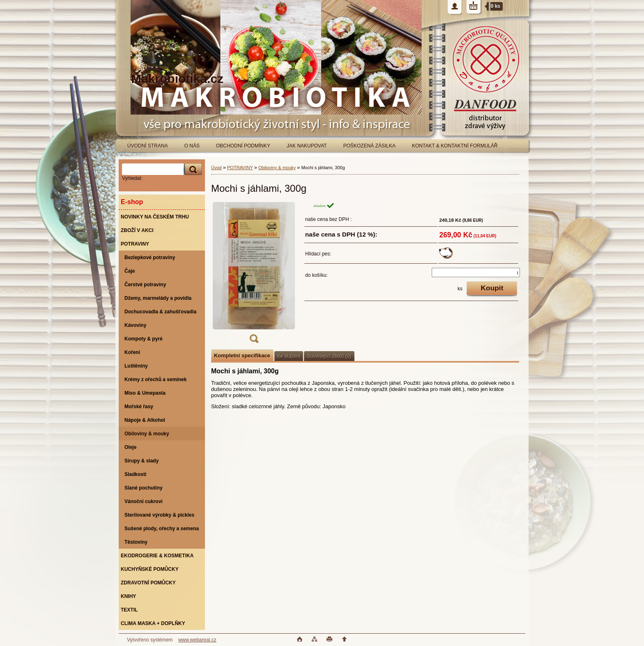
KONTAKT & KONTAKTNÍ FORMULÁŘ (455, 146)
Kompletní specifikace (242, 355)
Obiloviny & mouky (277, 168)
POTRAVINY (240, 168)
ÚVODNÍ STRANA (148, 146)
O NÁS (192, 146)
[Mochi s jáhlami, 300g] (254, 275)
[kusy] (476, 272)
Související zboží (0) (329, 356)
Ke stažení (289, 356)
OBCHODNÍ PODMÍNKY (243, 146)
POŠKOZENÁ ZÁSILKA (369, 146)
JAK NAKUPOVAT (307, 146)
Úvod (216, 168)
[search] (192, 169)
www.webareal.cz (197, 640)
